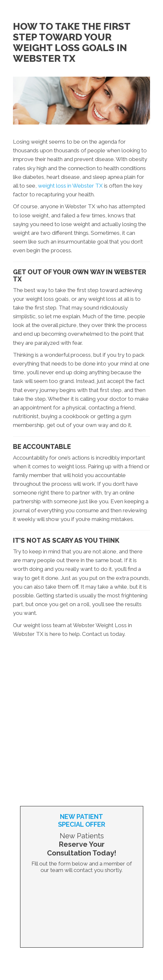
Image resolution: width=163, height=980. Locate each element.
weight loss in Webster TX (70, 186)
